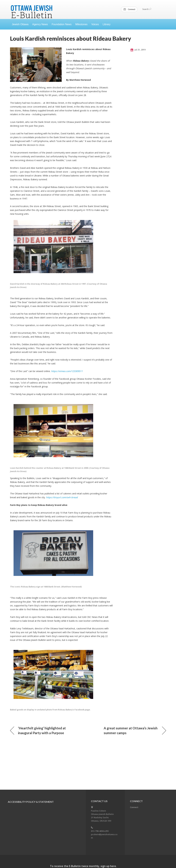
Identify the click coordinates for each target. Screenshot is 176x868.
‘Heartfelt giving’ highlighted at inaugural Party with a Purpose (38, 730)
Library (107, 24)
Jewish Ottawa (20, 24)
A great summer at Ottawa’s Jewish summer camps (135, 730)
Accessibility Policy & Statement (31, 802)
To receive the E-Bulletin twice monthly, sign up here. (83, 866)
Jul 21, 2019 (138, 50)
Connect (129, 9)
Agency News (40, 24)
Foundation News (62, 24)
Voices (95, 24)
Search (147, 9)
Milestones (81, 24)
